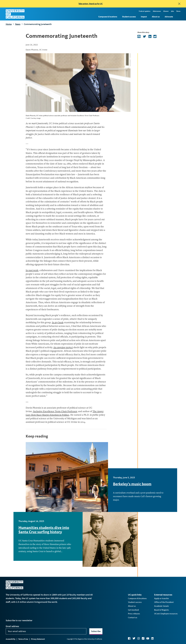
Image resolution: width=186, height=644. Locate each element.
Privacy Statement (38, 639)
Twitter (134, 638)
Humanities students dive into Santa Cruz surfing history (44, 530)
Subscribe (96, 631)
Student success (129, 17)
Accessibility (11, 639)
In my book (58, 323)
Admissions (157, 11)
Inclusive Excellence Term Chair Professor (55, 412)
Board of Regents (162, 610)
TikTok (143, 638)
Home (9, 24)
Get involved (133, 610)
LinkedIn (152, 638)
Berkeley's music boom (132, 484)
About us (156, 17)
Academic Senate (161, 606)
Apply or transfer (162, 598)
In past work (32, 271)
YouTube (148, 638)
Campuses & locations (108, 17)
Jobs (172, 11)
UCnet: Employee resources (166, 614)
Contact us (133, 617)
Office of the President (164, 602)
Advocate (169, 17)
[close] (179, 4)
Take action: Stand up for (91, 4)
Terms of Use (23, 639)
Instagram (139, 638)
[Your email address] (46, 631)
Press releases (134, 614)
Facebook (129, 638)
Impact (144, 17)
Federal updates (145, 11)
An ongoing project (63, 348)
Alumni (166, 11)
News (178, 11)
